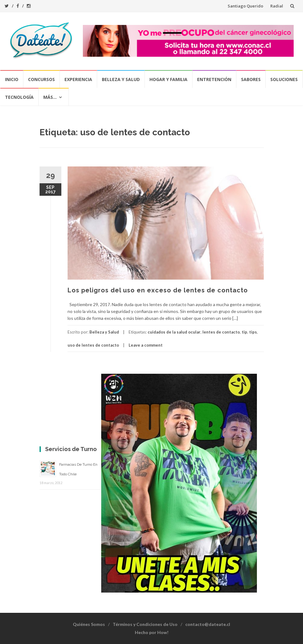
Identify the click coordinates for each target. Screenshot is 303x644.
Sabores (251, 79)
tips (253, 332)
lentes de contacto (221, 332)
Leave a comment (146, 345)
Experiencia (78, 79)
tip (244, 332)
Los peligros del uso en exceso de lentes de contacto (158, 290)
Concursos (41, 79)
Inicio (12, 79)
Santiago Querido (245, 6)
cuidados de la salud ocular (174, 332)
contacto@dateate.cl (208, 624)
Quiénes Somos (89, 624)
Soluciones (284, 79)
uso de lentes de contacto (93, 345)
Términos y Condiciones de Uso (145, 624)
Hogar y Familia (168, 79)
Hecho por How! (152, 632)
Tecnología (19, 97)
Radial (277, 6)
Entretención (214, 79)
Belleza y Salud (121, 79)
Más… (50, 97)
